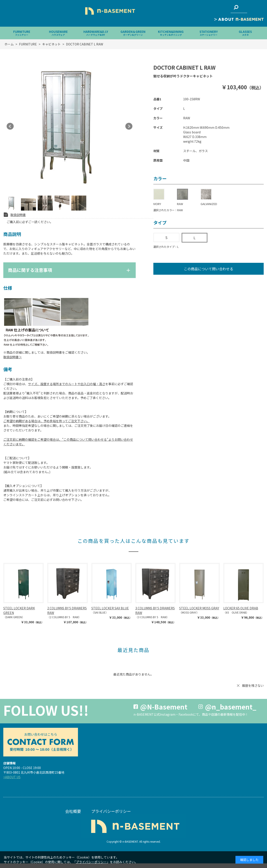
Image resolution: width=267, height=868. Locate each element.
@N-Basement (164, 707)
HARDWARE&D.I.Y (96, 33)
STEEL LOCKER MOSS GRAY (199, 608)
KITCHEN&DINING (171, 33)
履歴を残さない (253, 685)
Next (129, 126)
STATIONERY (209, 33)
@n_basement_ (231, 707)
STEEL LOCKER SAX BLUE (110, 608)
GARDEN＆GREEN (133, 33)
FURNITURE (22, 33)
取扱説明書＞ (13, 357)
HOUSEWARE (58, 33)
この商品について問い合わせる (209, 269)
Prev (10, 126)
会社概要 (73, 811)
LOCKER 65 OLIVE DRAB (241, 608)
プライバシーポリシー (111, 811)
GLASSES (245, 33)
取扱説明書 (18, 215)
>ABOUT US (12, 777)
